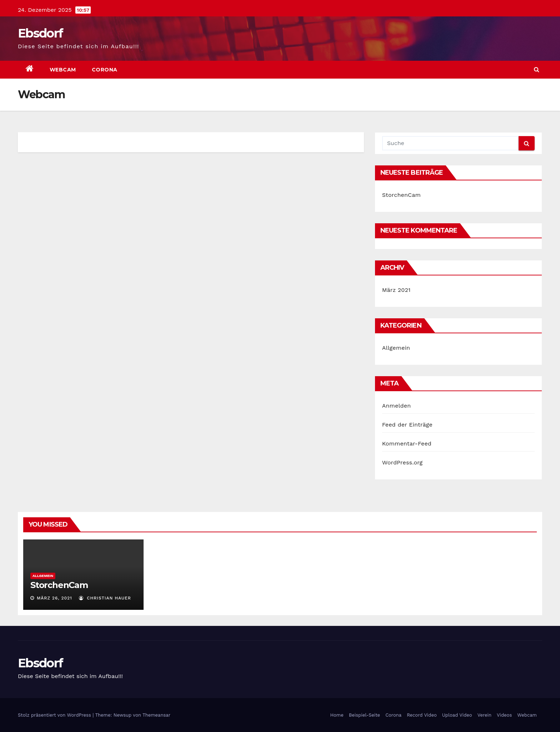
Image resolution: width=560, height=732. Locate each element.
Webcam (63, 70)
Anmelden (397, 406)
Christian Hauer (105, 598)
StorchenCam (401, 195)
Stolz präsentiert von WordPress (55, 715)
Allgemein (396, 348)
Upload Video (457, 715)
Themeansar (156, 715)
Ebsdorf (40, 33)
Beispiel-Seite (364, 715)
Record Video (422, 715)
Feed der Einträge (407, 425)
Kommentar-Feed (407, 444)
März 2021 (396, 290)
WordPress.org (402, 462)
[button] (537, 69)
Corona (105, 70)
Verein (484, 715)
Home (337, 715)
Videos (504, 715)
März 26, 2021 (54, 598)
